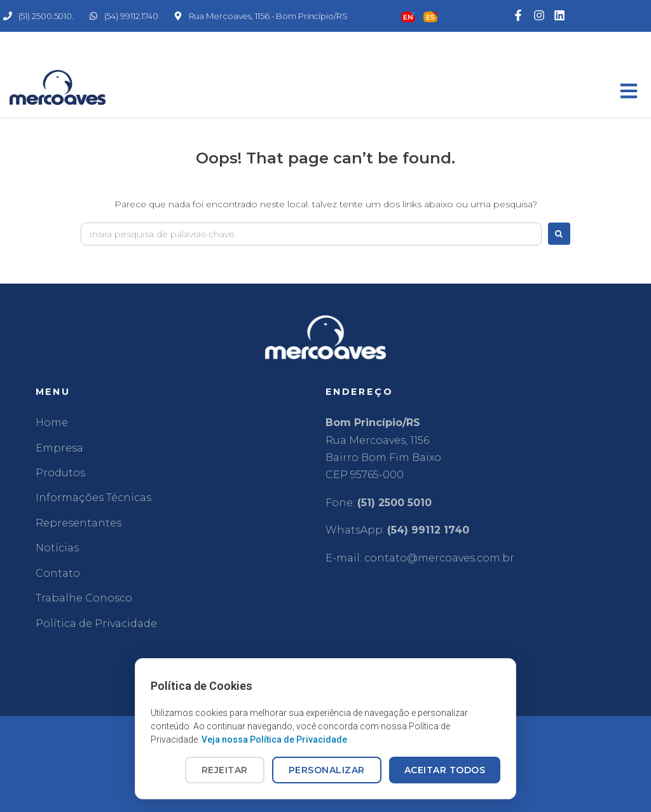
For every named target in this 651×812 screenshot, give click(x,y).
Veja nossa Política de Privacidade (275, 740)
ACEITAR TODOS (445, 770)
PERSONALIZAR (327, 770)
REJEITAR (225, 770)
